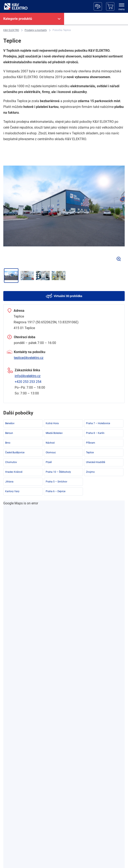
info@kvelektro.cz (28, 376)
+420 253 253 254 (28, 382)
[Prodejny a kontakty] (36, 30)
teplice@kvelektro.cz (29, 358)
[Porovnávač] (98, 6)
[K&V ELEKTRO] (16, 6)
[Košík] (110, 6)
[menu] (122, 7)
